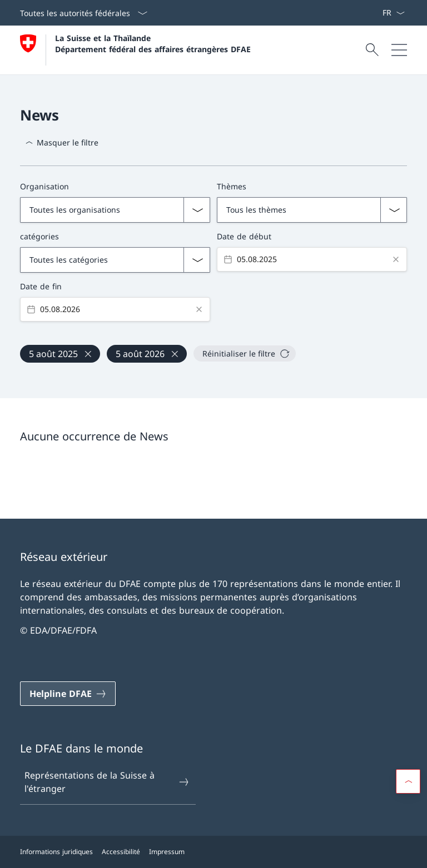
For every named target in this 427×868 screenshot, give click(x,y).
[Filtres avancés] (213, 247)
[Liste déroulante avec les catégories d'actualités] (115, 260)
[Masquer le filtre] (61, 143)
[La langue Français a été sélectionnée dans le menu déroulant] (393, 13)
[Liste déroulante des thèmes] (312, 210)
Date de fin (41, 286)
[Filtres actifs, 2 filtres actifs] (213, 348)
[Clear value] (396, 259)
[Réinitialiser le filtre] (245, 354)
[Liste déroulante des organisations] (115, 210)
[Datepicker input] (312, 259)
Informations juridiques (56, 852)
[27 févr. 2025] (60, 354)
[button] (408, 781)
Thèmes (232, 186)
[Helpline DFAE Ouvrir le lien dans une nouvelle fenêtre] (68, 694)
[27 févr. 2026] (147, 354)
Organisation (44, 186)
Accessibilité (121, 852)
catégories (39, 236)
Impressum (167, 852)
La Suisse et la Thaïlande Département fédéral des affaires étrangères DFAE (153, 43)
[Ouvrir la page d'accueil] (135, 50)
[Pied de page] (213, 852)
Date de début (244, 236)
